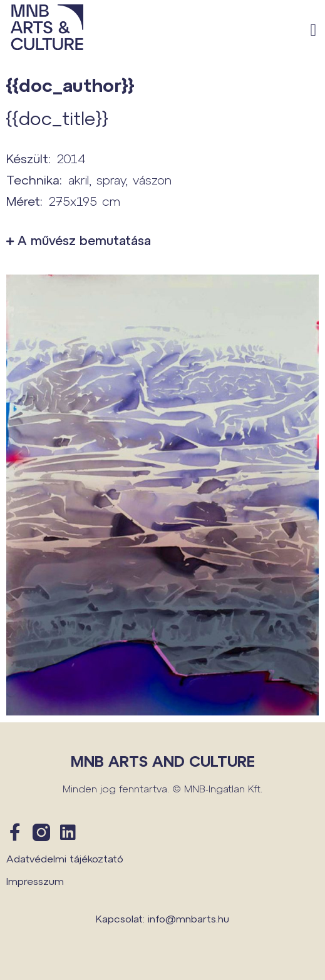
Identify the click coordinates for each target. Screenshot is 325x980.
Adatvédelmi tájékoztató (65, 858)
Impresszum (35, 881)
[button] (313, 30)
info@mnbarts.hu (188, 918)
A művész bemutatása (84, 240)
